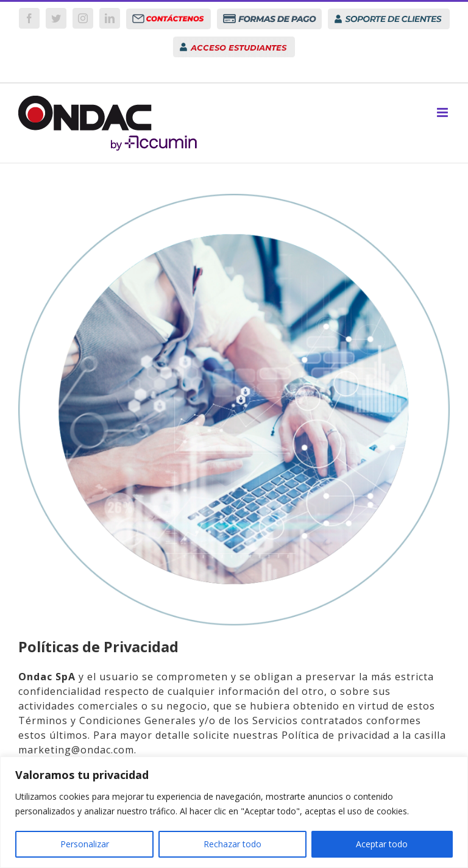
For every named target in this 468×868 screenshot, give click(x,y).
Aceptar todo (382, 844)
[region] (234, 812)
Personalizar (85, 844)
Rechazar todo (232, 844)
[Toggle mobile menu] (443, 112)
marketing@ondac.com (76, 750)
